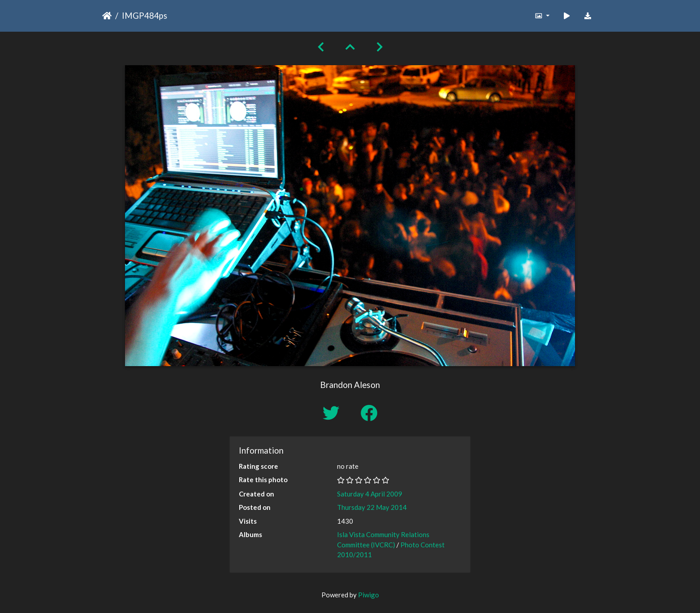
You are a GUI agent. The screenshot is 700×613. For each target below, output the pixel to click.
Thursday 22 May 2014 (372, 507)
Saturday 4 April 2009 (370, 494)
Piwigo (369, 595)
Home (107, 16)
